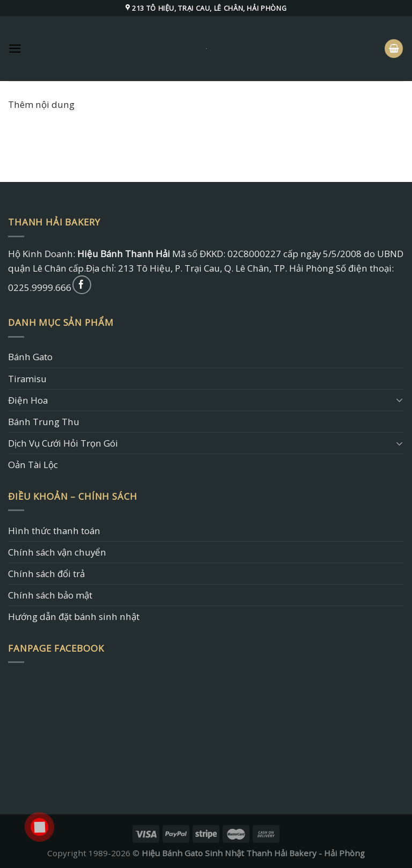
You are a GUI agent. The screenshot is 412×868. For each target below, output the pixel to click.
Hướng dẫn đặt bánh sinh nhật (74, 617)
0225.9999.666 (40, 287)
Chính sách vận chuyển (57, 552)
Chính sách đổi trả (46, 574)
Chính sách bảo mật (50, 595)
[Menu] (15, 49)
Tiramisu (27, 379)
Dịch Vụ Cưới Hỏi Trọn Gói (63, 443)
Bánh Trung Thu (44, 422)
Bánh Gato (30, 357)
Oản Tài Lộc (33, 465)
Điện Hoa (28, 400)
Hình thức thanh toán (54, 531)
